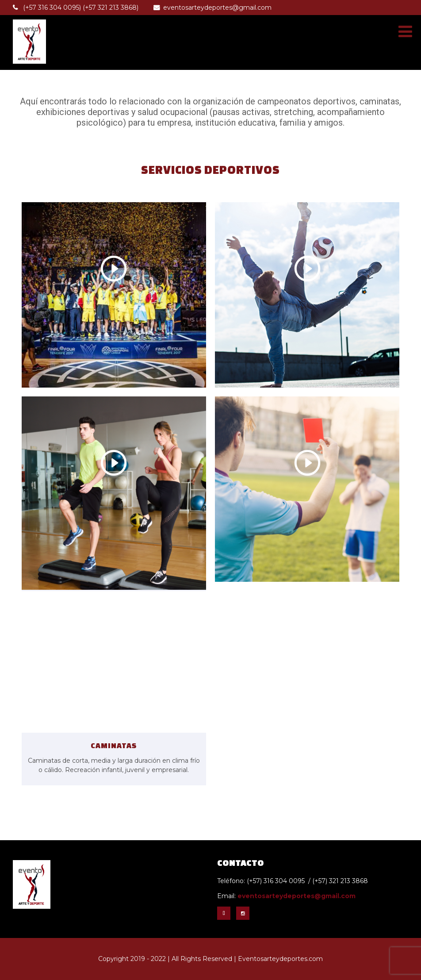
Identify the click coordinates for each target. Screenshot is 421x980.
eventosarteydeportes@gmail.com (212, 8)
